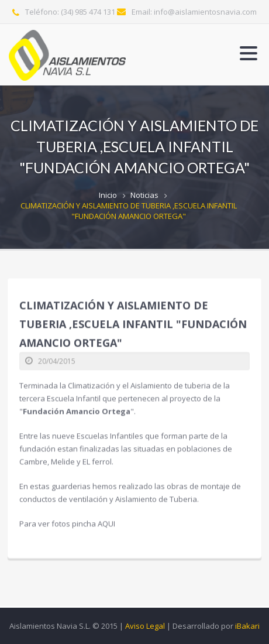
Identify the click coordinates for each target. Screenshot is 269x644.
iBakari (247, 626)
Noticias (144, 195)
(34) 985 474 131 (88, 12)
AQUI (106, 523)
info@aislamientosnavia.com (205, 12)
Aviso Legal (145, 626)
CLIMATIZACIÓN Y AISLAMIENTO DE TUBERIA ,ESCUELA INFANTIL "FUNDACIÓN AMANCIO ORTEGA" (129, 211)
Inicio (108, 195)
